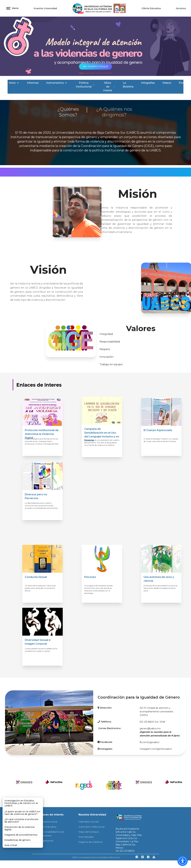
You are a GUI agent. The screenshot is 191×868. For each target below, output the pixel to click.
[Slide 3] (93, 73)
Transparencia (46, 841)
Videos (167, 83)
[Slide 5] (104, 73)
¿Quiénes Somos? (68, 112)
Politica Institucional (85, 85)
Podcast (184, 83)
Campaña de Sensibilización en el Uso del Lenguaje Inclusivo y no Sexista (102, 435)
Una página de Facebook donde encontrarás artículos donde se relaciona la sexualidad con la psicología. (98, 589)
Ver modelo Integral (95, 66)
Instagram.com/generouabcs (156, 749)
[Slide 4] (98, 73)
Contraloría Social (48, 822)
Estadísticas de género (17, 840)
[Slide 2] (87, 73)
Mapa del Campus (89, 832)
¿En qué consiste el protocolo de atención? (21, 821)
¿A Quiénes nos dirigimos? (114, 112)
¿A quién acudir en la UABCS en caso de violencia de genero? (22, 813)
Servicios (181, 8)
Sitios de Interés (109, 87)
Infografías (148, 83)
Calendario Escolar (89, 822)
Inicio (14, 83)
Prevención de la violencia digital (19, 828)
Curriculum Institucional (91, 827)
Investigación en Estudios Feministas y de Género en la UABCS (21, 803)
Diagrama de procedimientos (21, 835)
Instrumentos (57, 83)
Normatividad (86, 837)
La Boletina (128, 85)
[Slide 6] (110, 73)
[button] (183, 861)
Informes (33, 83)
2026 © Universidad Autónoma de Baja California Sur (96, 857)
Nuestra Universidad (45, 8)
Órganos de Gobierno (91, 842)
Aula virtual (11, 845)
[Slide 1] (81, 73)
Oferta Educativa (151, 8)
